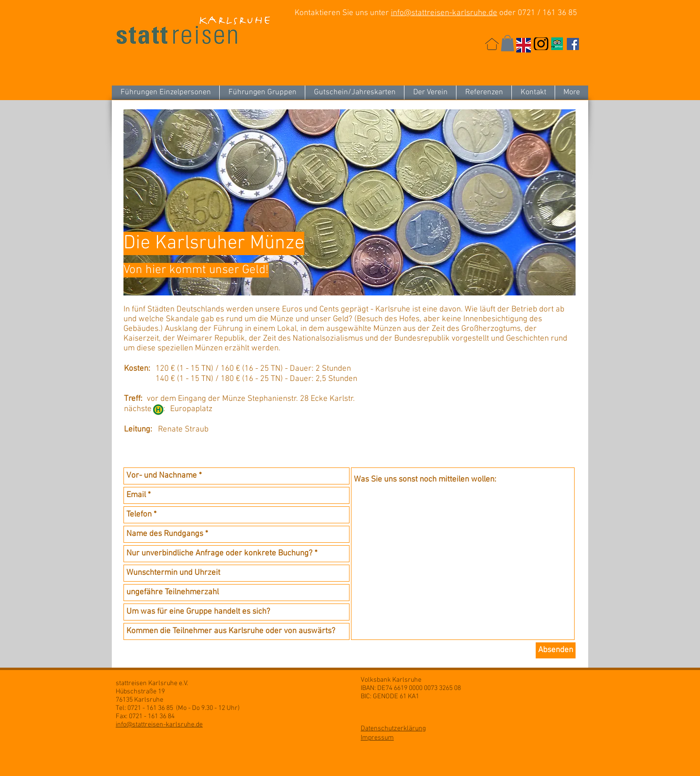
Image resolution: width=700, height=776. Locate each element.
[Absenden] (556, 650)
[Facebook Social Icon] (573, 44)
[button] (507, 43)
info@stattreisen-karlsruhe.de (444, 13)
